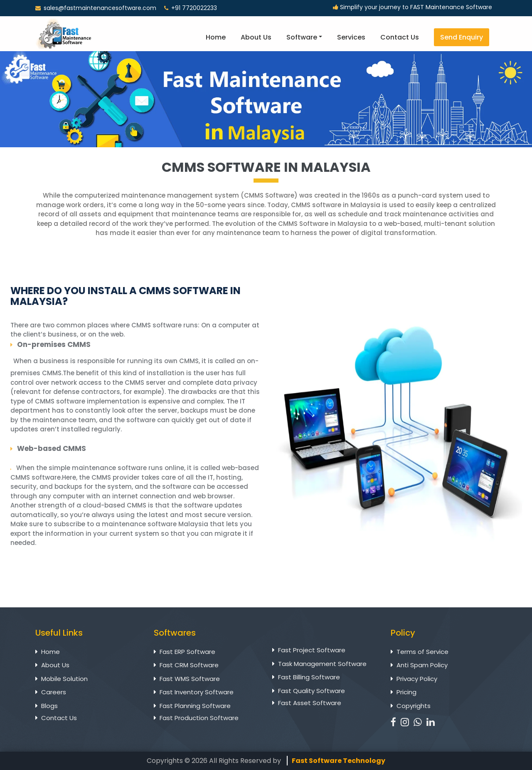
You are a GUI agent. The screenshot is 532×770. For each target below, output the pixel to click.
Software (302, 37)
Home (216, 37)
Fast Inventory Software (197, 692)
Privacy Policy (417, 679)
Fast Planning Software (195, 706)
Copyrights (414, 706)
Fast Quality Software (312, 691)
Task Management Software (322, 664)
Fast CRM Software (189, 665)
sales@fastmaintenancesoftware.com (100, 8)
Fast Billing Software (309, 677)
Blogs (49, 706)
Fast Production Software (199, 718)
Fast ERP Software (187, 652)
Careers (54, 692)
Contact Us (400, 37)
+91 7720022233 (191, 8)
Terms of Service (422, 652)
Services (351, 37)
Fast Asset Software (310, 703)
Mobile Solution (64, 679)
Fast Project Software (312, 650)
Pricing (406, 692)
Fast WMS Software (190, 679)
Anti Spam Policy (422, 665)
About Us (256, 37)
